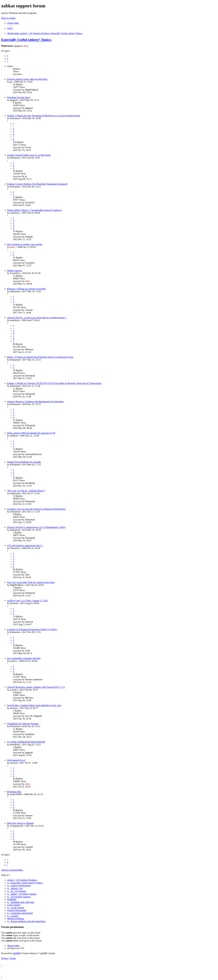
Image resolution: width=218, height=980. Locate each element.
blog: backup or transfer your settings (25, 244)
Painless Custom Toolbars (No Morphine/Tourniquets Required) (37, 184)
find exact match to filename (21, 823)
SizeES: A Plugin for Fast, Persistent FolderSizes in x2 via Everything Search (44, 116)
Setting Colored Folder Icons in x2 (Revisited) (29, 155)
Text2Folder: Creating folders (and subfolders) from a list (34, 705)
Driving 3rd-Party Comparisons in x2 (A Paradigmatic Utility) (36, 527)
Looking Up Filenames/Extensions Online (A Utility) (32, 629)
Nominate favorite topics (19, 97)
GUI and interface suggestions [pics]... (25, 545)
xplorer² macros (14, 271)
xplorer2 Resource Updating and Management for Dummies (35, 402)
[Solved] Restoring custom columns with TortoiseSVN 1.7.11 (36, 687)
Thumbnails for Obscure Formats (23, 724)
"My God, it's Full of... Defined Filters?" (26, 491)
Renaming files (14, 792)
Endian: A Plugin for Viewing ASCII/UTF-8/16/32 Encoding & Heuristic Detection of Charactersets (54, 383)
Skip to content (8, 18)
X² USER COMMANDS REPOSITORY (26, 742)
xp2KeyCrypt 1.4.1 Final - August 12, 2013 (28, 601)
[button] (8, 61)
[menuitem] (10, 28)
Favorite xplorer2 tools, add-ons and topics (27, 79)
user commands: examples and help (24, 658)
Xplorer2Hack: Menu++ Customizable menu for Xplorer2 (34, 210)
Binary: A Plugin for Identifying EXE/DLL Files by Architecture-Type (40, 357)
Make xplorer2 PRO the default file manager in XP (31, 433)
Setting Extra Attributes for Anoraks (24, 462)
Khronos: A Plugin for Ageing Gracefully (26, 289)
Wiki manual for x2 (16, 760)
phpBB (16, 953)
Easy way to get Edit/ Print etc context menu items (31, 582)
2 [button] (8, 59)
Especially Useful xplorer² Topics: (26, 40)
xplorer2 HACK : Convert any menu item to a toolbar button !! (37, 318)
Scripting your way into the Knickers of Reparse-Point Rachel (36, 509)
